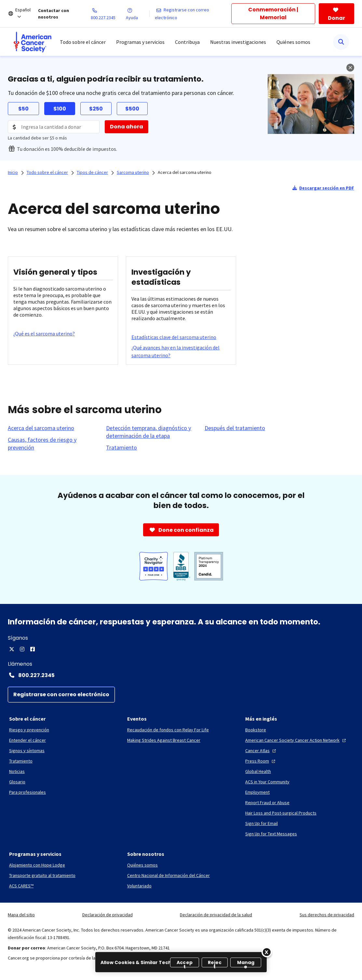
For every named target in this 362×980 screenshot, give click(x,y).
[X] (12, 649)
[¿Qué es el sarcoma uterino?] (44, 333)
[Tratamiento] (121, 448)
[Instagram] (22, 649)
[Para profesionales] (27, 792)
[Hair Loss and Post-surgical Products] (281, 813)
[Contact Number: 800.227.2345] (181, 675)
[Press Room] (261, 761)
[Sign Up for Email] (261, 823)
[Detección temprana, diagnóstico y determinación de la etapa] (151, 432)
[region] (181, 962)
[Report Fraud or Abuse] (267, 803)
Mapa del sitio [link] (21, 915)
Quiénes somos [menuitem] (293, 42)
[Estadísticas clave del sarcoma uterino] (174, 337)
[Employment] (257, 792)
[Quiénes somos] (142, 865)
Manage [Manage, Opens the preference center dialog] (246, 963)
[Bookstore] (256, 730)
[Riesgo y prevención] (29, 730)
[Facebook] (33, 649)
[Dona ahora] (127, 127)
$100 (60, 109)
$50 (23, 109)
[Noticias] (17, 771)
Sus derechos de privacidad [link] (327, 915)
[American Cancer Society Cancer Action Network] (296, 740)
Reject (215, 963)
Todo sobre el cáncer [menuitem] (83, 42)
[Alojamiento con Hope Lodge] (37, 865)
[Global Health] (258, 771)
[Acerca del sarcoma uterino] (41, 428)
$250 (96, 109)
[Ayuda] (138, 14)
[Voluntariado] (139, 886)
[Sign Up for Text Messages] (271, 834)
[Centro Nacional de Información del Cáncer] (168, 875)
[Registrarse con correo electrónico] (193, 14)
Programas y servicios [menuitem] (140, 42)
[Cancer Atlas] (261, 751)
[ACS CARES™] (21, 886)
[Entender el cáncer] (27, 740)
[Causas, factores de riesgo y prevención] (53, 444)
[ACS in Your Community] (267, 782)
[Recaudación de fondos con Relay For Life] (168, 730)
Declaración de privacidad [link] (107, 915)
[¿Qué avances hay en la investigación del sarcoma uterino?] (181, 351)
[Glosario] (17, 782)
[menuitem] (33, 42)
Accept (185, 963)
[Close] (267, 952)
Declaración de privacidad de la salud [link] (216, 915)
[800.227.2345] (108, 14)
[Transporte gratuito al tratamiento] (42, 875)
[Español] (27, 14)
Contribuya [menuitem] (187, 42)
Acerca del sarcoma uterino (185, 172)
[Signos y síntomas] (27, 751)
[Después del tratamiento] (235, 428)
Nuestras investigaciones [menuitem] (238, 42)
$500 (132, 109)
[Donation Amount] (54, 127)
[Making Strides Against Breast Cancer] (164, 740)
